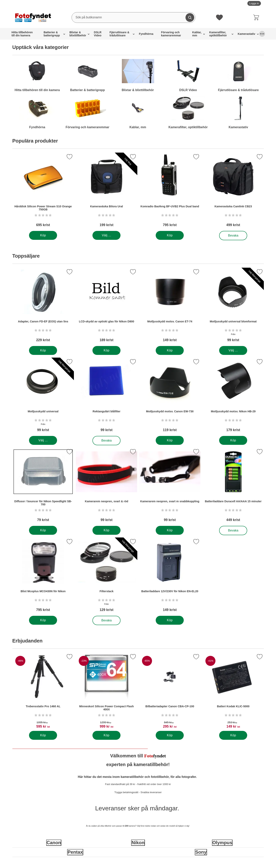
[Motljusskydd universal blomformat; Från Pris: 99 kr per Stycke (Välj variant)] (233, 307)
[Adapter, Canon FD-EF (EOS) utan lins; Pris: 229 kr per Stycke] (43, 307)
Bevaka (233, 236)
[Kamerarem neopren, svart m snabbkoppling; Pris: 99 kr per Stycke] (170, 487)
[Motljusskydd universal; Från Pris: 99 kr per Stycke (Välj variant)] (43, 397)
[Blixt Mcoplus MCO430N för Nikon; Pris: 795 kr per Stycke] (43, 577)
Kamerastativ (246, 34)
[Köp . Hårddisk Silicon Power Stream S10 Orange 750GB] (43, 235)
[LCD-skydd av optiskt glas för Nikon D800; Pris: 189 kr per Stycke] (106, 307)
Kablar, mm (197, 34)
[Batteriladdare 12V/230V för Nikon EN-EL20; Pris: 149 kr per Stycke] (170, 577)
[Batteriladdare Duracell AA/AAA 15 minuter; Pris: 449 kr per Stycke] (233, 487)
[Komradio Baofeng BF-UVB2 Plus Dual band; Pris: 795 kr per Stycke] (170, 192)
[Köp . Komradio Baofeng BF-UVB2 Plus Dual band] (170, 235)
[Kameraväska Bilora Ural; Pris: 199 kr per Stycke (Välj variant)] (106, 192)
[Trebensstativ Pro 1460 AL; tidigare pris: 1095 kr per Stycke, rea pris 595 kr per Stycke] (43, 692)
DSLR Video (98, 34)
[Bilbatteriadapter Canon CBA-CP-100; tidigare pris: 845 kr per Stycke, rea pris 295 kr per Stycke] (170, 692)
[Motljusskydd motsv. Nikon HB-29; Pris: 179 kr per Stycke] (233, 397)
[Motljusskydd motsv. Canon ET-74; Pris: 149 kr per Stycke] (170, 307)
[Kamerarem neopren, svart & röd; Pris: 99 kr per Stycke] (106, 487)
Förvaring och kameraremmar (171, 34)
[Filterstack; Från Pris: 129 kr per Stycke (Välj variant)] (106, 577)
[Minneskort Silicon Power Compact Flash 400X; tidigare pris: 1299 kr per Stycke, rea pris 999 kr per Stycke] (106, 692)
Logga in (254, 3)
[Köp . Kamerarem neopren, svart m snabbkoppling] (170, 530)
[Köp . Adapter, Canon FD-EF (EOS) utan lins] (43, 350)
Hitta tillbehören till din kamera (22, 34)
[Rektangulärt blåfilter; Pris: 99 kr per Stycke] (106, 397)
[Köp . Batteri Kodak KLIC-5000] (233, 735)
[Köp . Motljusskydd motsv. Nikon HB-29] (233, 440)
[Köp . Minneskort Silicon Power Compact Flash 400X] (106, 735)
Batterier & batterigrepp (52, 34)
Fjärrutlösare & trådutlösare (119, 34)
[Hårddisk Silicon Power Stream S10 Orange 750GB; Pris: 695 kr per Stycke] (43, 192)
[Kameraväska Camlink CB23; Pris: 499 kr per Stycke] (233, 192)
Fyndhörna (146, 34)
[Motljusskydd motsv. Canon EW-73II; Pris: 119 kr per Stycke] (170, 397)
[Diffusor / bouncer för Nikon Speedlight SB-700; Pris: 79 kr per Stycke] (43, 487)
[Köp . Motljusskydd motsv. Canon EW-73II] (170, 440)
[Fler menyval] (262, 34)
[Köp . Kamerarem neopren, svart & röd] (106, 530)
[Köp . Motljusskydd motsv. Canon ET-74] (170, 350)
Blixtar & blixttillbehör (78, 34)
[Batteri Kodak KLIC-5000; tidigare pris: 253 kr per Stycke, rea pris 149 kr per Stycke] (233, 692)
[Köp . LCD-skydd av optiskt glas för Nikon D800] (106, 350)
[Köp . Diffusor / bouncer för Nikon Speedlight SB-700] (43, 530)
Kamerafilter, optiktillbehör (218, 34)
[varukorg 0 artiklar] (257, 17)
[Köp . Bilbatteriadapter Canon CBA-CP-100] (170, 735)
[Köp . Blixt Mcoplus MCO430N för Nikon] (43, 620)
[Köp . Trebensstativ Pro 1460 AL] (43, 735)
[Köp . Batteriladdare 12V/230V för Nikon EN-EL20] (170, 620)
